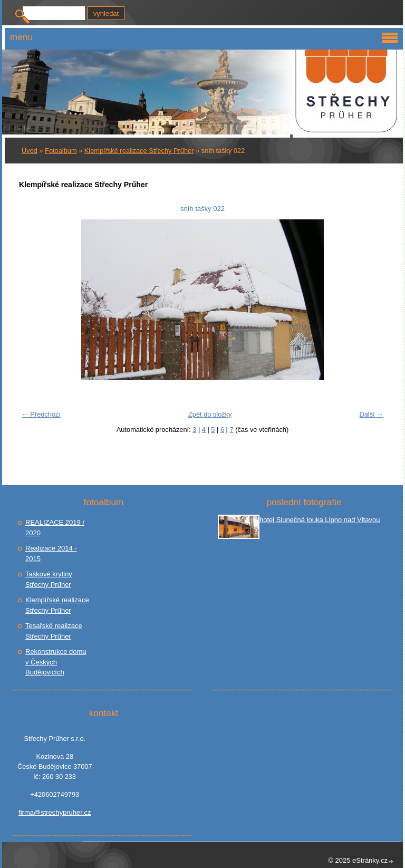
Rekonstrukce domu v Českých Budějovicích (56, 662)
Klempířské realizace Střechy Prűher (139, 151)
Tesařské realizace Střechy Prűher (54, 631)
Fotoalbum (61, 151)
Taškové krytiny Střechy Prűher (49, 579)
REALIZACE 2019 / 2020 (55, 528)
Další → (371, 414)
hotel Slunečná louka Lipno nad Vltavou (320, 520)
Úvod (30, 151)
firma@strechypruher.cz (55, 812)
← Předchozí (41, 414)
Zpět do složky (210, 414)
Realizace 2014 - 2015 (51, 553)
